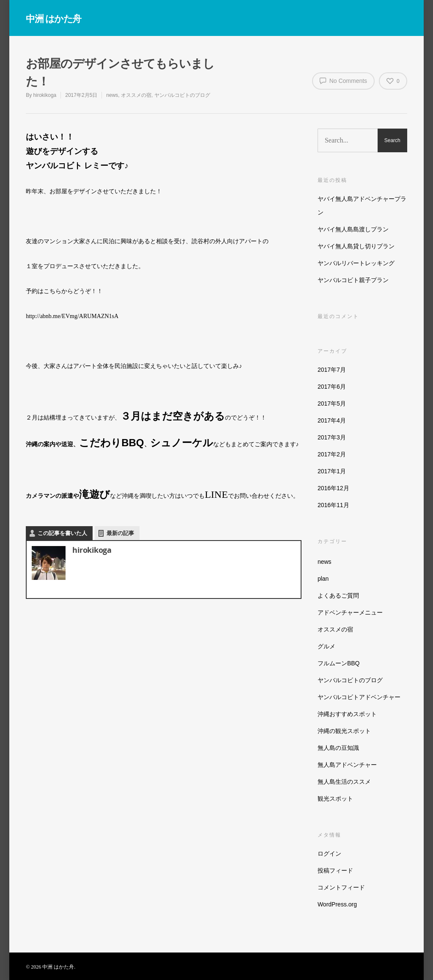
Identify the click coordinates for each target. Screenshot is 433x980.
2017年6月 (332, 387)
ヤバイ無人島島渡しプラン (353, 229)
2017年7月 (332, 370)
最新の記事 (120, 533)
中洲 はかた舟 (53, 18)
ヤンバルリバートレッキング (356, 263)
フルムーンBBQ (339, 663)
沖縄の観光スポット (344, 731)
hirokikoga (45, 95)
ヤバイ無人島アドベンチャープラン (362, 206)
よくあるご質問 (338, 596)
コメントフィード (341, 887)
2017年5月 (332, 404)
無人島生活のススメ (344, 782)
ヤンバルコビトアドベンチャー (359, 697)
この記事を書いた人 (62, 533)
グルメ (326, 646)
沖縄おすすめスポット (347, 714)
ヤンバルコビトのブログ (182, 95)
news (112, 95)
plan (323, 579)
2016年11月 (333, 505)
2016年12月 (333, 488)
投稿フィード (335, 870)
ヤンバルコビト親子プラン (353, 280)
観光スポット (335, 799)
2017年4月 (332, 420)
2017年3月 (332, 437)
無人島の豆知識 (338, 748)
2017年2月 (332, 454)
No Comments (343, 80)
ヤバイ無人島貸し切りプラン (356, 246)
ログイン (329, 854)
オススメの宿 (136, 95)
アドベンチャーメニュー (350, 612)
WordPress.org (337, 904)
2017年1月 (332, 471)
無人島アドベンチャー (347, 765)
